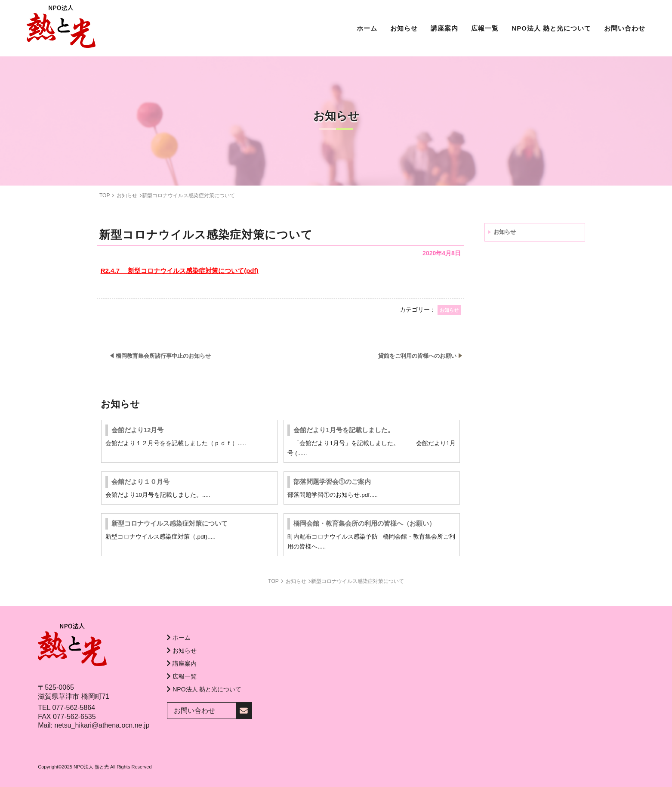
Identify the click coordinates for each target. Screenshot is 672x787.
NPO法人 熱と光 (91, 767)
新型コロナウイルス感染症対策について (170, 523)
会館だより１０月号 (140, 482)
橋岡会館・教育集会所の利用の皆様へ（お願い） (364, 523)
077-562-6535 (74, 717)
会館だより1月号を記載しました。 (344, 430)
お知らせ (505, 232)
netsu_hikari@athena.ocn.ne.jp (102, 725)
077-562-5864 (74, 708)
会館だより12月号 (138, 430)
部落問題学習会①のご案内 (332, 482)
